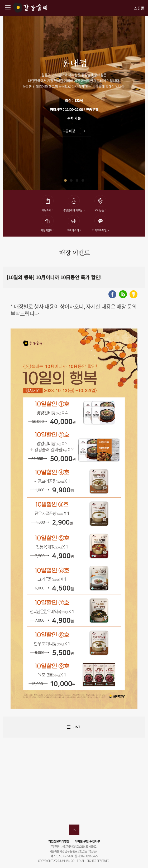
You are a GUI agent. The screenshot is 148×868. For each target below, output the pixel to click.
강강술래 (30, 8)
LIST (77, 727)
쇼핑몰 (139, 8)
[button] (65, 180)
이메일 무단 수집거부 (87, 841)
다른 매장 (69, 131)
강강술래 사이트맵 (8, 8)
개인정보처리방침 (59, 841)
